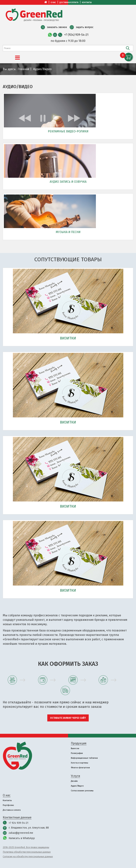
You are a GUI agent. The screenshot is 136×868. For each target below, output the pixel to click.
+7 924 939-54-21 (18, 823)
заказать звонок (57, 27)
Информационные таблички (84, 758)
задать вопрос (85, 27)
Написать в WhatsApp (22, 838)
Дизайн (74, 781)
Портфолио (8, 805)
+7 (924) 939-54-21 (76, 35)
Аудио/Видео (77, 786)
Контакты (87, 3)
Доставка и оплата (69, 3)
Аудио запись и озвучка (68, 182)
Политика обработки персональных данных (27, 852)
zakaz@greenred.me (21, 833)
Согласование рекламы (82, 791)
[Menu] (17, 58)
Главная (23, 69)
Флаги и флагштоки (80, 768)
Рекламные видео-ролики (68, 131)
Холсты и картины (80, 763)
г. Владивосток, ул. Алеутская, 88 (29, 828)
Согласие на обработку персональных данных (28, 856)
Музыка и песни (68, 232)
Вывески (75, 748)
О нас (53, 3)
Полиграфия (77, 753)
